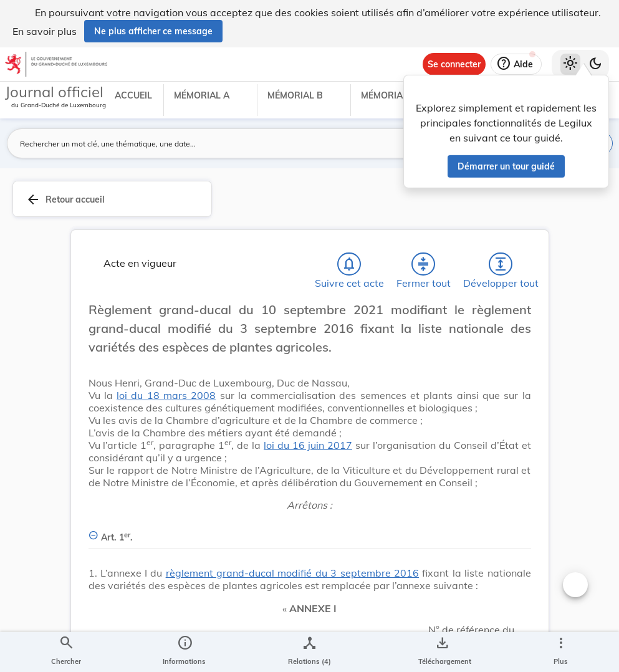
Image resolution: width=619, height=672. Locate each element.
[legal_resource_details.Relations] (309, 652)
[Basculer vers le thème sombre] (595, 64)
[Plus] (560, 652)
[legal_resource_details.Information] (184, 652)
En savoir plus (45, 31)
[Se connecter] (454, 64)
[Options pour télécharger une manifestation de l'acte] (442, 652)
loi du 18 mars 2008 (166, 398)
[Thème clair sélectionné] (570, 64)
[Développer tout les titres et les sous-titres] (501, 267)
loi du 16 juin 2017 (308, 448)
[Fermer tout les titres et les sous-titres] (423, 267)
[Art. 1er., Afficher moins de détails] (310, 533)
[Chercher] (66, 652)
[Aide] (516, 64)
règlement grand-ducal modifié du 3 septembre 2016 (292, 575)
